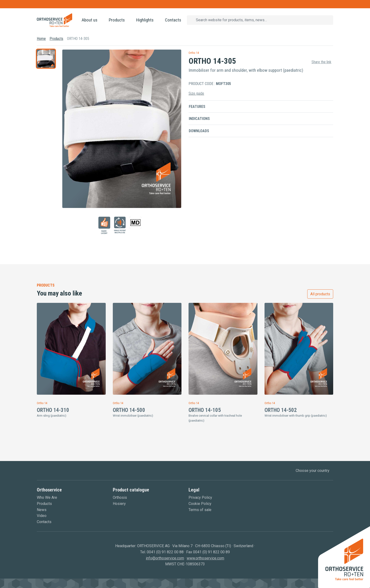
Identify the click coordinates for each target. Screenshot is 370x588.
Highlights (145, 20)
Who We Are (47, 497)
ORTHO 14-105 (205, 410)
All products (320, 294)
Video (42, 516)
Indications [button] (199, 119)
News (42, 510)
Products (117, 20)
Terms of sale (200, 510)
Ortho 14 (194, 53)
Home (41, 39)
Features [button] (197, 107)
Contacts (173, 20)
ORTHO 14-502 (281, 410)
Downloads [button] (199, 131)
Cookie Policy (200, 504)
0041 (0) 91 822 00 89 (211, 552)
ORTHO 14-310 (53, 410)
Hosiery (119, 504)
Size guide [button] (196, 93)
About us (90, 20)
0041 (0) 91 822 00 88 (165, 552)
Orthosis (120, 497)
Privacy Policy (200, 497)
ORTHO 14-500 (129, 410)
